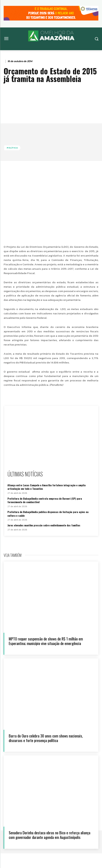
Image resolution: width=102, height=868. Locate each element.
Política (12, 148)
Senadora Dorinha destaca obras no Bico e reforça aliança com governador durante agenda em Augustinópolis (50, 835)
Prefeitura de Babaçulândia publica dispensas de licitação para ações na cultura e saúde (48, 514)
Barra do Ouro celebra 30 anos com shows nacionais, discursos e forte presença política (46, 738)
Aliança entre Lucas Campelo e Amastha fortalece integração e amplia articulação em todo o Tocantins (47, 487)
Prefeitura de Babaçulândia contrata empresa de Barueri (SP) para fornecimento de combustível (45, 500)
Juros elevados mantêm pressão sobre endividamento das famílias (44, 525)
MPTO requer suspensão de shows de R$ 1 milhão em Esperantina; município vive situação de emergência (46, 641)
